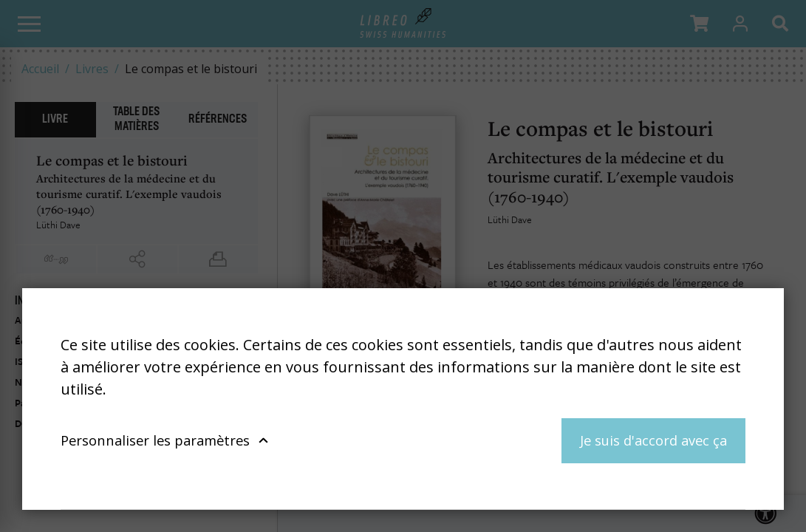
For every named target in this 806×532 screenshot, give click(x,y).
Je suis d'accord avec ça (653, 440)
